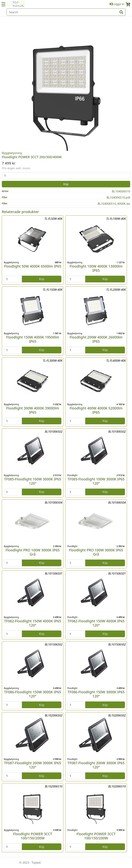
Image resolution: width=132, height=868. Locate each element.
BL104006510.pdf (118, 197)
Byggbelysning (12, 153)
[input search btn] (121, 12)
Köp (66, 184)
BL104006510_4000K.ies (114, 204)
